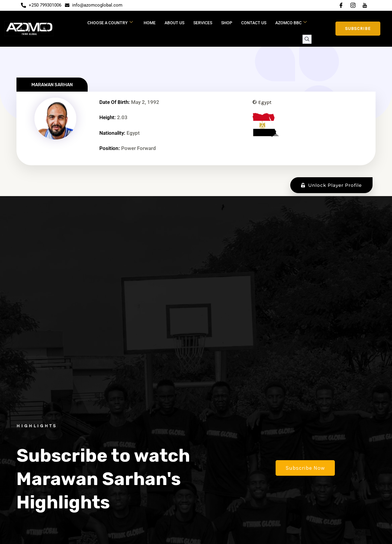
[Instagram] (353, 5)
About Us (174, 23)
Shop (227, 23)
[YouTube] (365, 5)
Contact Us (254, 23)
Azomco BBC (291, 22)
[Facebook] (341, 5)
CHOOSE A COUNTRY (110, 22)
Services (203, 23)
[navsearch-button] (307, 39)
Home (150, 23)
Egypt (265, 102)
